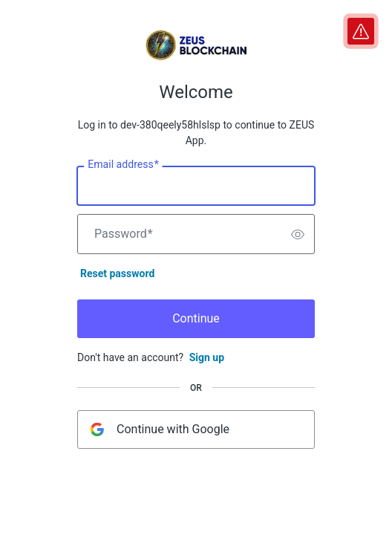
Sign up (207, 357)
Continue (196, 318)
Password (124, 234)
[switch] (298, 234)
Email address (123, 165)
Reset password (117, 273)
